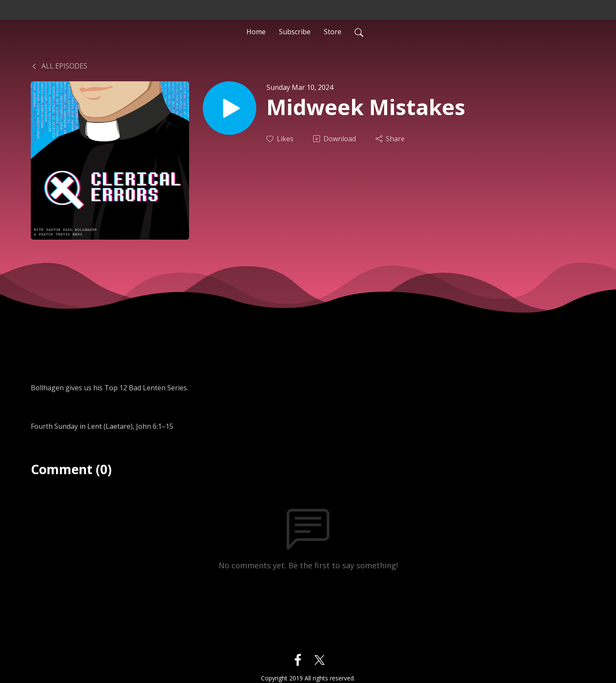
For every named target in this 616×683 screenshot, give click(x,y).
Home (256, 32)
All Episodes (59, 66)
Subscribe (295, 32)
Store (333, 32)
